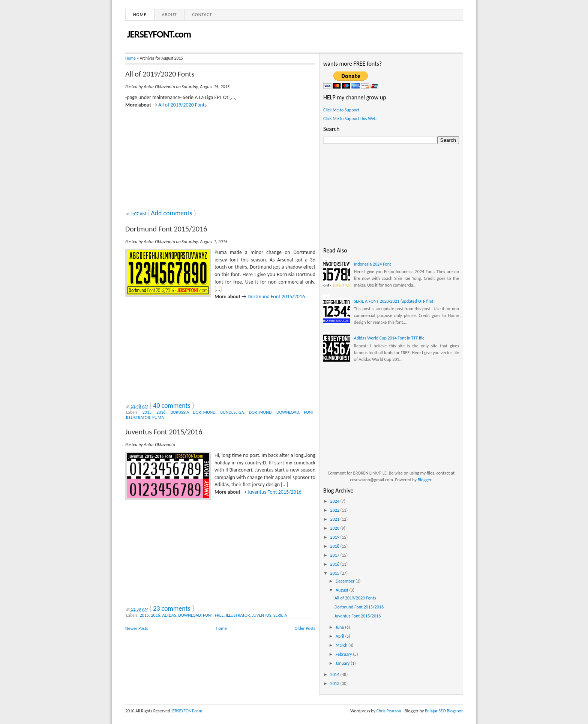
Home (140, 15)
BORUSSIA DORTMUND (193, 412)
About (169, 15)
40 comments (172, 406)
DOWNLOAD (288, 412)
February (344, 654)
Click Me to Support (341, 110)
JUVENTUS (262, 615)
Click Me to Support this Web (350, 119)
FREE (219, 615)
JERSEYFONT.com (159, 34)
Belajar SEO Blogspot (444, 711)
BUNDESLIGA (232, 412)
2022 (335, 510)
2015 (147, 412)
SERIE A (280, 615)
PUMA (158, 418)
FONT (309, 412)
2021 (335, 519)
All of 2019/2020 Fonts (160, 74)
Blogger (424, 480)
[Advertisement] (181, 155)
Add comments (171, 213)
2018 (335, 546)
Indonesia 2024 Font (373, 264)
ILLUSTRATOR (138, 418)
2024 (335, 501)
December (346, 581)
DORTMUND (260, 412)
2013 (335, 683)
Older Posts (305, 628)
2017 (335, 555)
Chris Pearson (389, 711)
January (343, 663)
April (340, 636)
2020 (335, 528)
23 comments (172, 608)
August (343, 590)
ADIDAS (169, 615)
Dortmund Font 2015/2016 (166, 229)
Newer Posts (137, 628)
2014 (335, 674)
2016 (161, 412)
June (340, 627)
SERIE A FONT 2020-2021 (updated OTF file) (394, 301)
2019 (335, 537)
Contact (202, 15)
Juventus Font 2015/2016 (164, 432)
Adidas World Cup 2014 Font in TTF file (389, 338)
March (342, 645)
